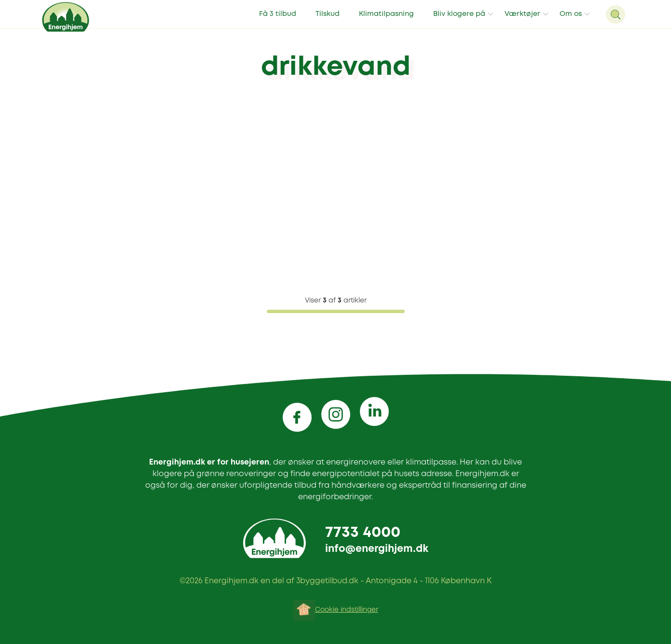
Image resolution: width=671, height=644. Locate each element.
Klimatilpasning (386, 14)
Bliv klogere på (459, 14)
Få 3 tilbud (278, 14)
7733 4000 (363, 533)
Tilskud (328, 14)
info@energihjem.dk (377, 549)
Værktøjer (522, 14)
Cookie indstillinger (347, 610)
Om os (571, 14)
